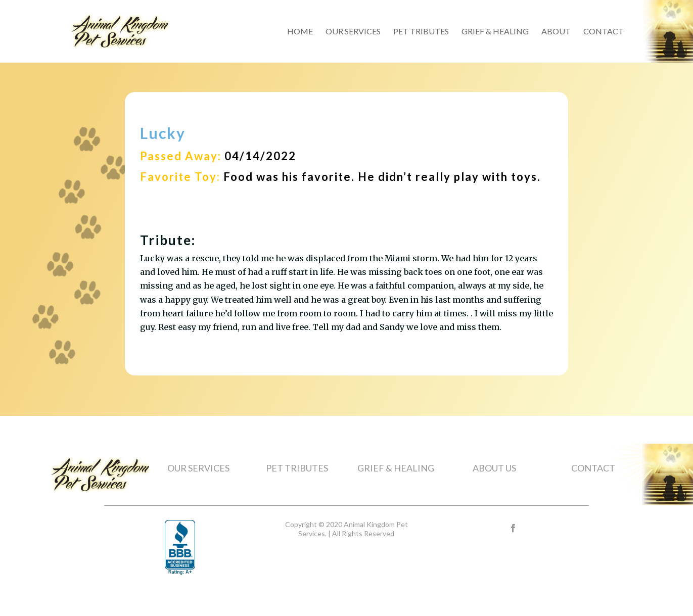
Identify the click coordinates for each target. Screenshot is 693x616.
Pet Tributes (421, 32)
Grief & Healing (495, 32)
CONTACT (593, 468)
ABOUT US (494, 468)
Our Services (353, 32)
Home (300, 32)
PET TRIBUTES (297, 468)
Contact (604, 32)
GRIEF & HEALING (396, 468)
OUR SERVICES (198, 468)
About (556, 32)
